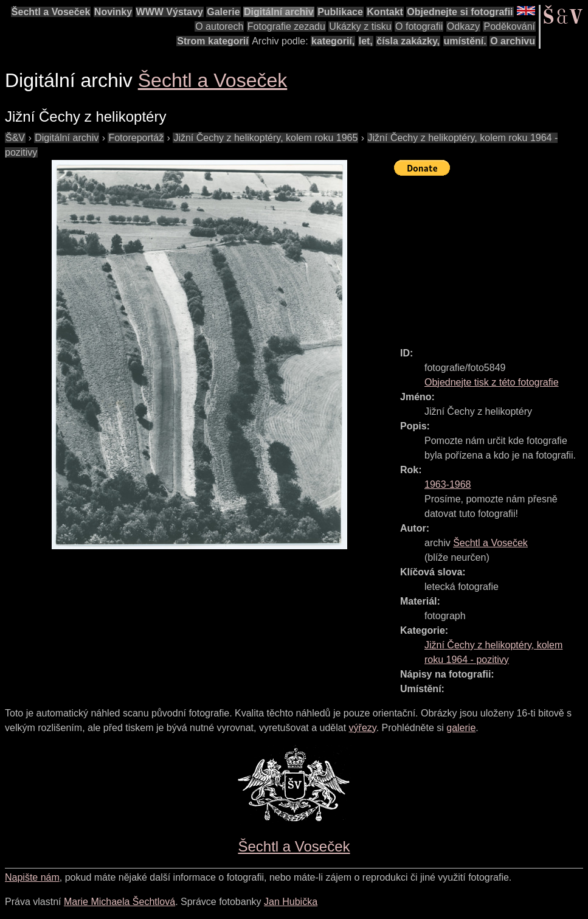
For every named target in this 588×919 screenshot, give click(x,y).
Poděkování (509, 26)
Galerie (223, 12)
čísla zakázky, (408, 41)
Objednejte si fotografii (460, 12)
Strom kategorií (213, 41)
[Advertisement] (491, 256)
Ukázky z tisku (360, 26)
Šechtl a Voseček (51, 12)
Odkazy (463, 26)
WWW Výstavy (170, 12)
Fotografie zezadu (286, 26)
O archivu (513, 41)
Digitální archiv (279, 12)
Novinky (113, 12)
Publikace (340, 12)
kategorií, (333, 41)
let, (366, 41)
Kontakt (385, 12)
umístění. (465, 41)
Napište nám (32, 877)
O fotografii (419, 26)
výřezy (363, 728)
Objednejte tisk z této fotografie (492, 382)
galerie (461, 728)
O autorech (219, 26)
